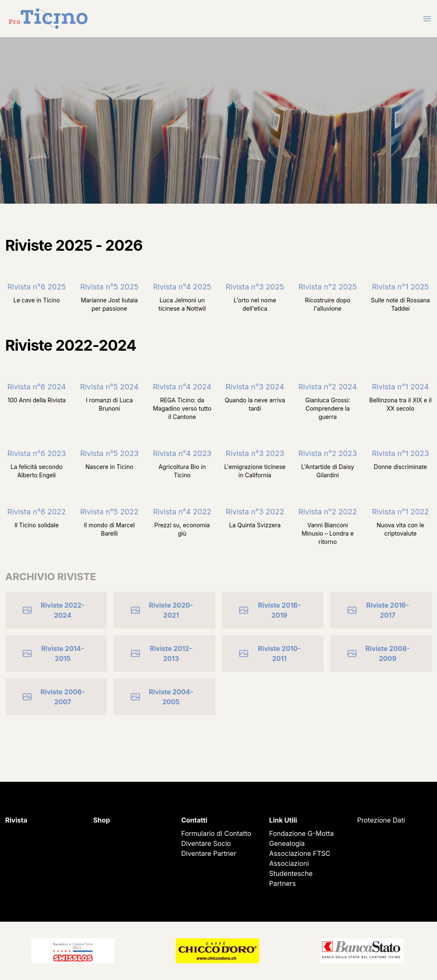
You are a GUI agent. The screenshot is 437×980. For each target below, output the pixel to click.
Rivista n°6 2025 (37, 287)
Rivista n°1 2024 (401, 387)
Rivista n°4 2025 (182, 287)
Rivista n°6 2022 (37, 512)
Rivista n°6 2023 (37, 453)
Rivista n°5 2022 (110, 512)
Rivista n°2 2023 (327, 453)
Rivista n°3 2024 (255, 387)
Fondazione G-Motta (301, 833)
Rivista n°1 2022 (401, 512)
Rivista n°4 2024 (182, 387)
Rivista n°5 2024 (109, 387)
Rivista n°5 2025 (110, 287)
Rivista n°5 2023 (109, 453)
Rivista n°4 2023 (182, 453)
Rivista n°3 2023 (255, 453)
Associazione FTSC (300, 853)
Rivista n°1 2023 (401, 453)
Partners (282, 883)
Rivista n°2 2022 (327, 512)
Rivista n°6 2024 (36, 387)
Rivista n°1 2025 (400, 287)
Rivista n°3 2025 (255, 287)
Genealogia (287, 843)
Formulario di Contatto (216, 833)
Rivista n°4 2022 (182, 512)
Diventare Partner (209, 853)
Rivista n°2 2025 (328, 287)
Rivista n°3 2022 (255, 512)
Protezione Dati (381, 820)
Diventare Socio (206, 843)
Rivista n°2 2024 (328, 387)
